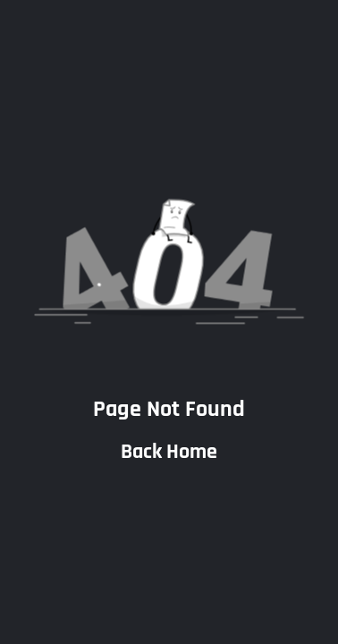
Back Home (169, 452)
